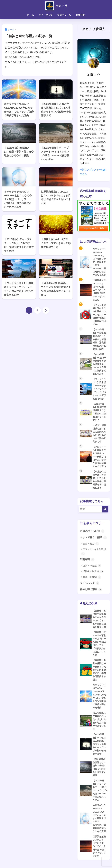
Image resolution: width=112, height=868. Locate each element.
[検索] (105, 511)
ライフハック (90, 585)
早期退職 (87, 562)
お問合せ (80, 15)
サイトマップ (46, 15)
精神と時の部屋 (91, 592)
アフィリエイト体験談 (94, 554)
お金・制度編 (92, 579)
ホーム (30, 15)
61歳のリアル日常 (92, 533)
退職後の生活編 (93, 574)
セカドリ (56, 6)
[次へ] (46, 310)
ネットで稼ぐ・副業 (93, 540)
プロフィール (64, 15)
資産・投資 (91, 546)
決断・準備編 (92, 568)
